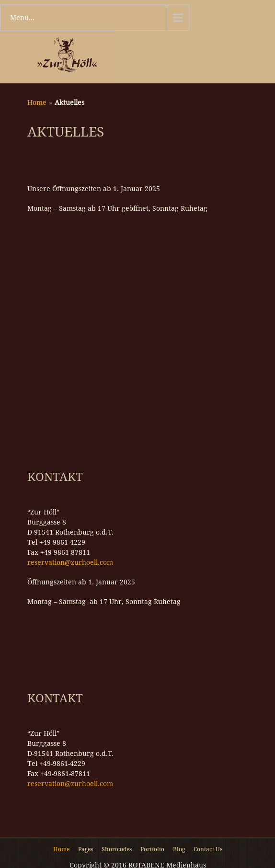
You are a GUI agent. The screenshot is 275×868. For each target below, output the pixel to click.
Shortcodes (117, 850)
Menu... (22, 18)
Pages (86, 850)
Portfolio (152, 850)
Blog (179, 850)
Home (37, 103)
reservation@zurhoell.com (70, 562)
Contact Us (208, 850)
